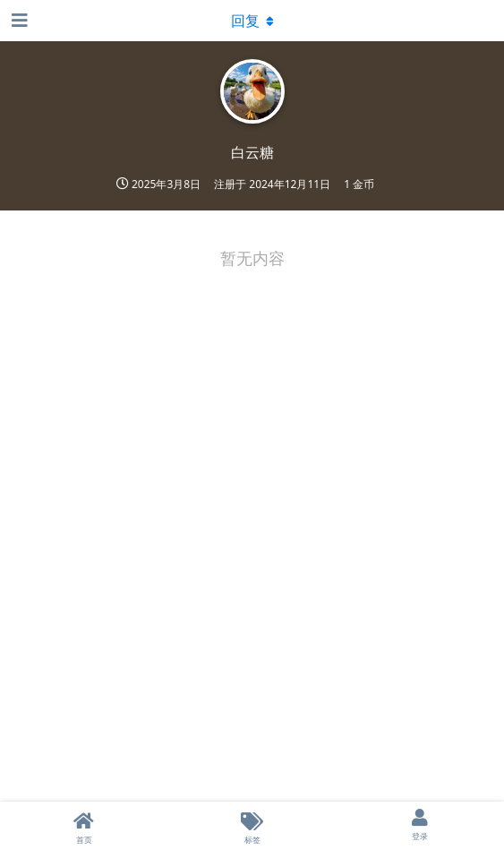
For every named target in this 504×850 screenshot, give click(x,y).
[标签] (252, 826)
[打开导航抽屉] (18, 21)
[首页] (84, 826)
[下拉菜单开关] (252, 21)
